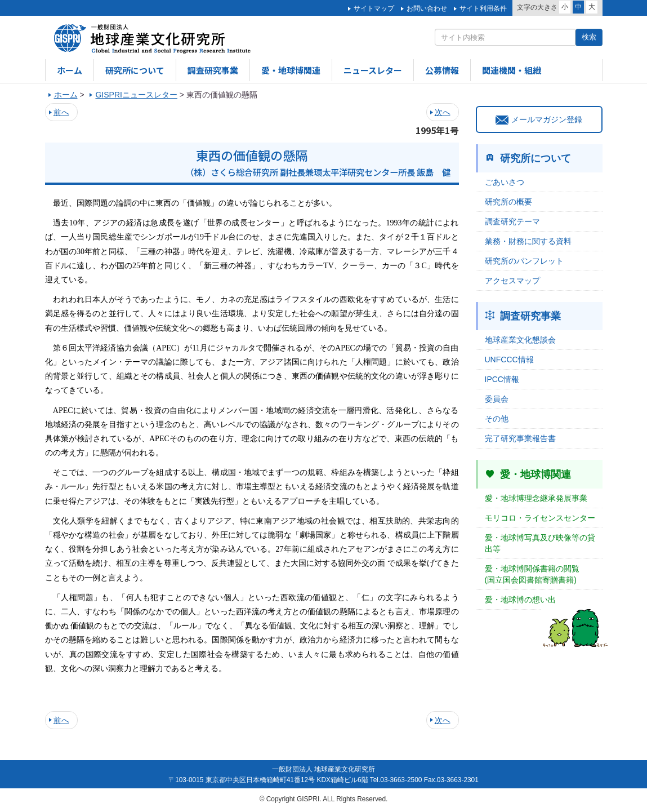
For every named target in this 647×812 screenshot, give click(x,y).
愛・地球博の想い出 (520, 600)
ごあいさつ (505, 182)
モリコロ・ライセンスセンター (540, 518)
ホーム (70, 70)
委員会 (497, 399)
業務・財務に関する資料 (528, 241)
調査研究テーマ (512, 221)
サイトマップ (374, 8)
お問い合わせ (427, 8)
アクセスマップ (512, 281)
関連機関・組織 (512, 70)
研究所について (135, 70)
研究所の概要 (508, 202)
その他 (497, 419)
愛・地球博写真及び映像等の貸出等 (540, 543)
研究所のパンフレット (524, 261)
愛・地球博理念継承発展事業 (536, 498)
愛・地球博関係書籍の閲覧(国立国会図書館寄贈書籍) (532, 574)
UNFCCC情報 (509, 360)
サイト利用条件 (483, 8)
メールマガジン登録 (539, 119)
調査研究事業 (213, 70)
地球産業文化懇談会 (520, 340)
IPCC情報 (502, 379)
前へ (61, 112)
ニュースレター (373, 70)
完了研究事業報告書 (520, 438)
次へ (443, 112)
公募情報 (442, 70)
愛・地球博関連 (291, 70)
